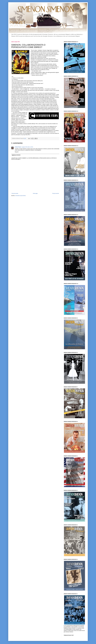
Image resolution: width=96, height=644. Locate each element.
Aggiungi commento (16, 155)
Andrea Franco (18, 147)
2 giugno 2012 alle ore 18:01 (27, 147)
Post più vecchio (56, 193)
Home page (35, 193)
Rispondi (17, 152)
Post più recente (15, 193)
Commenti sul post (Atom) (20, 196)
